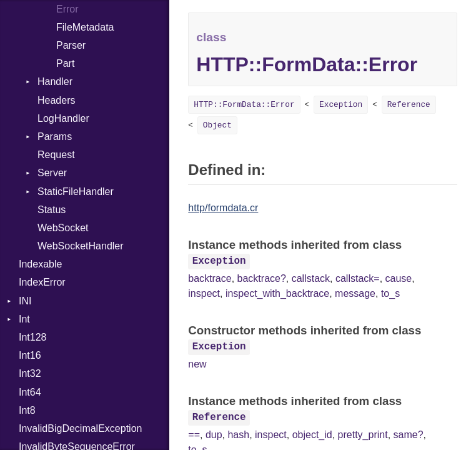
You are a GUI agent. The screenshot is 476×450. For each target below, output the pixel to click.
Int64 (30, 392)
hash (238, 435)
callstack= (358, 278)
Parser (71, 45)
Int (24, 319)
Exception (341, 105)
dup (214, 435)
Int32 (30, 373)
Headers (56, 100)
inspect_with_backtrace (277, 293)
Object (217, 125)
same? (409, 435)
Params (55, 137)
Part (65, 63)
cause (399, 278)
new (197, 364)
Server (52, 173)
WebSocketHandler (81, 246)
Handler (55, 82)
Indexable (40, 264)
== (194, 435)
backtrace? (262, 278)
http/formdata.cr (223, 208)
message (355, 293)
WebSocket (63, 228)
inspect (204, 293)
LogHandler (63, 118)
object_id (312, 435)
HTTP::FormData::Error (244, 105)
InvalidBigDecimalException (80, 428)
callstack (311, 278)
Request (56, 155)
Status (52, 210)
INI (25, 301)
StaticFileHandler (76, 192)
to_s (390, 293)
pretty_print (363, 435)
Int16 (30, 355)
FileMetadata (85, 27)
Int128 (32, 337)
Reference (409, 105)
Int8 (27, 410)
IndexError (42, 282)
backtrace (210, 278)
